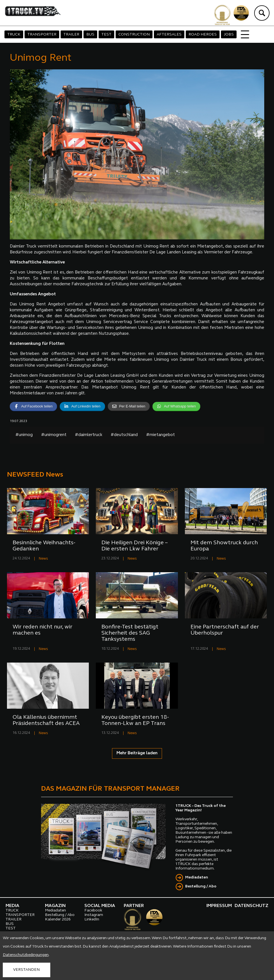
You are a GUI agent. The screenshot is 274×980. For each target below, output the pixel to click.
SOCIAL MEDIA (100, 906)
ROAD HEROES (203, 35)
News (43, 559)
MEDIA (12, 906)
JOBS (229, 35)
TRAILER (71, 35)
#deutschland (124, 435)
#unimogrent (54, 435)
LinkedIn (92, 919)
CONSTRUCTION (134, 35)
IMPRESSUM (219, 906)
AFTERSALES (169, 35)
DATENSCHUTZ (252, 906)
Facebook (93, 910)
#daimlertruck (89, 435)
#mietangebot (160, 435)
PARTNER (134, 906)
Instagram (94, 915)
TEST (106, 35)
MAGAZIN (55, 906)
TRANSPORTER (42, 35)
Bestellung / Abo (201, 886)
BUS (90, 35)
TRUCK (14, 35)
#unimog (24, 435)
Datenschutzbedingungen (26, 955)
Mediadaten (197, 877)
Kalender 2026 (58, 919)
